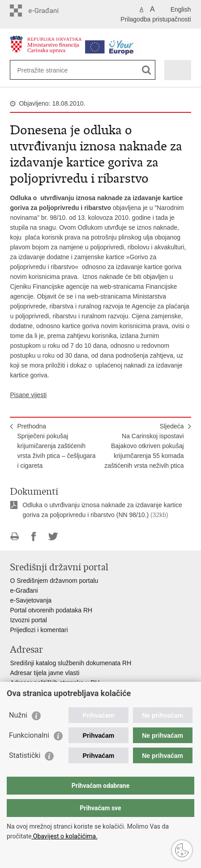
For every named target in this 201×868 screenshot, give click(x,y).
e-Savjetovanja (31, 600)
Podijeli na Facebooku (34, 537)
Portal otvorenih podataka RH (51, 610)
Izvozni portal (28, 620)
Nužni (18, 715)
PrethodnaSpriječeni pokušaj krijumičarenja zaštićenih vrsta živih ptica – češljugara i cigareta (56, 446)
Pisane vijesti (28, 395)
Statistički (25, 755)
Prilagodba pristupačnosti (156, 19)
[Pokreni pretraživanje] (147, 70)
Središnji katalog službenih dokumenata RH (71, 663)
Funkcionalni (29, 735)
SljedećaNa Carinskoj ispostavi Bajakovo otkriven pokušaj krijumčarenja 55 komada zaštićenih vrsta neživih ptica (144, 446)
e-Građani (24, 590)
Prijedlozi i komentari (39, 630)
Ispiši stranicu (15, 537)
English (181, 9)
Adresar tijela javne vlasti (45, 673)
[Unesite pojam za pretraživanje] (49, 70)
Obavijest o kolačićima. (64, 836)
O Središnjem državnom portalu (54, 581)
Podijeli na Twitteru (53, 537)
